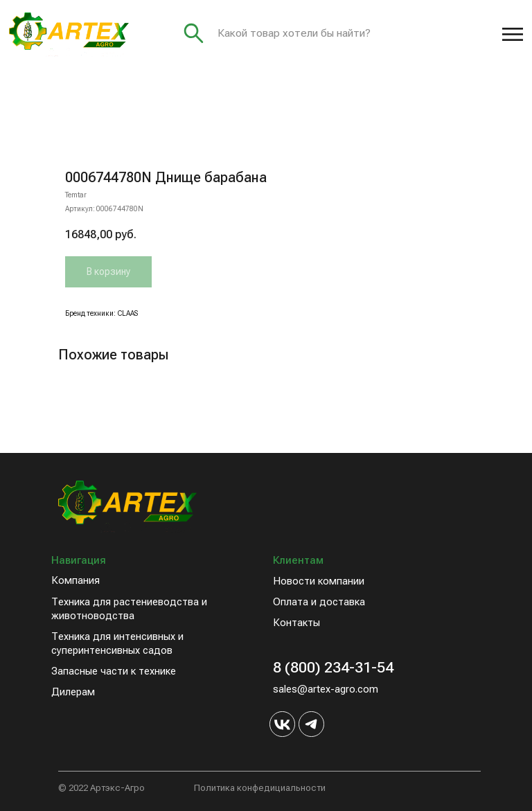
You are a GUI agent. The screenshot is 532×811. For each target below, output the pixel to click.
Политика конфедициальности (260, 788)
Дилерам (73, 692)
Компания (76, 580)
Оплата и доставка (319, 602)
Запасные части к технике (114, 671)
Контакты (296, 623)
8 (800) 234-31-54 (333, 667)
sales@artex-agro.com (326, 689)
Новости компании (319, 581)
